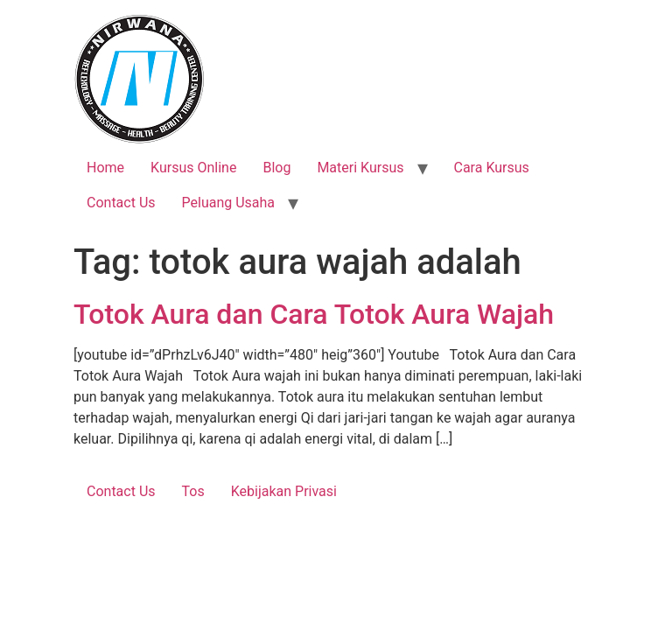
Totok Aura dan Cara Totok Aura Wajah (314, 314)
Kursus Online (193, 168)
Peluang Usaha (229, 203)
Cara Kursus (492, 168)
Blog (276, 168)
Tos (193, 491)
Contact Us (121, 203)
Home (105, 168)
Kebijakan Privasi (284, 491)
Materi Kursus (360, 168)
